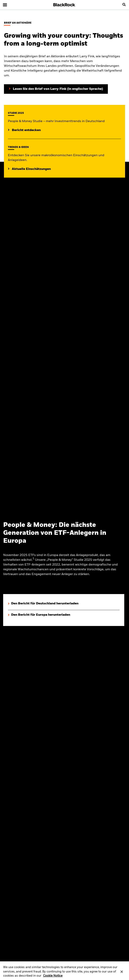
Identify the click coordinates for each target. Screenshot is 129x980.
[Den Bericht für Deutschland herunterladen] (43, 604)
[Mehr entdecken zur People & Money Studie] (24, 130)
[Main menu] (5, 5)
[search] (124, 5)
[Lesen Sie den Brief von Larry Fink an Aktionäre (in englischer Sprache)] (56, 89)
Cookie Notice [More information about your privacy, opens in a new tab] (53, 977)
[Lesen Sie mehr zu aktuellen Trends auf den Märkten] (29, 169)
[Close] (122, 973)
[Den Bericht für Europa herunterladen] (39, 615)
